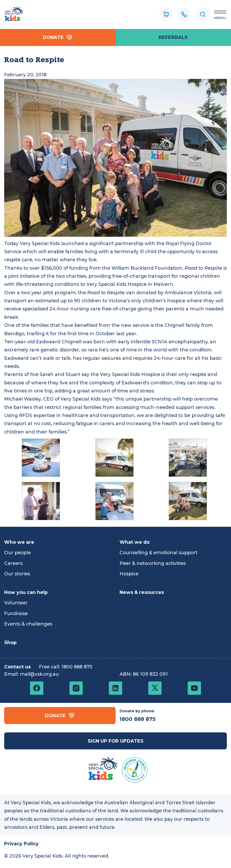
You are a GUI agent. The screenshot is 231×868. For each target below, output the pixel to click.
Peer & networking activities (153, 563)
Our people (17, 552)
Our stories (17, 574)
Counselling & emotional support (158, 552)
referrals (173, 37)
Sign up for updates (116, 741)
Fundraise (16, 613)
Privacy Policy (21, 844)
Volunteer (16, 603)
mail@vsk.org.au (39, 674)
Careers (13, 563)
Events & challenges (28, 624)
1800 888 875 (77, 667)
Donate (58, 37)
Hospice (129, 574)
